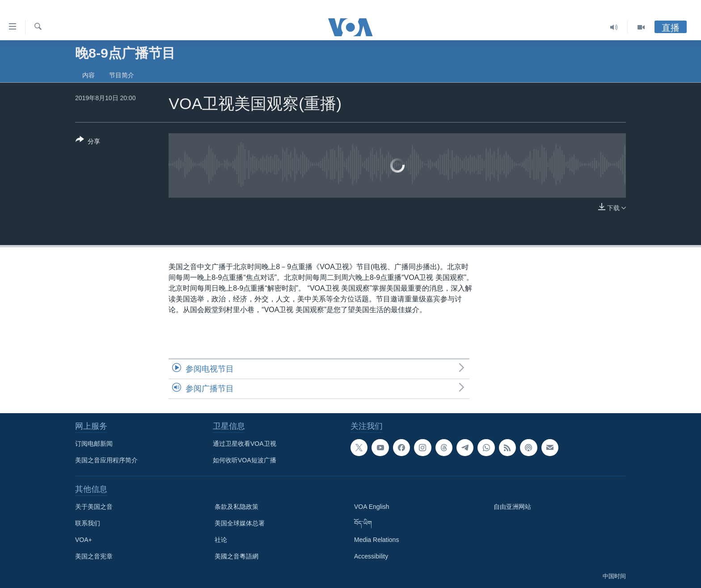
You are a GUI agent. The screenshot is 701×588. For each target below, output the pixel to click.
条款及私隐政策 (236, 507)
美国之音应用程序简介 (106, 460)
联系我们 (88, 523)
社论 (221, 540)
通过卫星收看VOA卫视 (245, 444)
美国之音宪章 (94, 556)
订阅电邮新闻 (94, 444)
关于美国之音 (94, 507)
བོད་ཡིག (363, 523)
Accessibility (371, 556)
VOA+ (84, 540)
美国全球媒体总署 (240, 523)
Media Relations (376, 540)
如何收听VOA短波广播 (245, 460)
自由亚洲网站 (512, 507)
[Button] (88, 142)
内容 (89, 75)
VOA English (372, 507)
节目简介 (122, 75)
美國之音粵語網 (236, 556)
